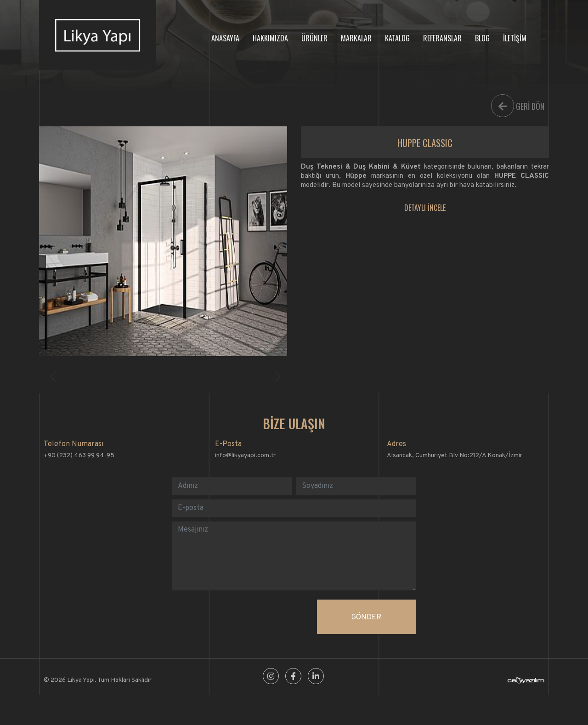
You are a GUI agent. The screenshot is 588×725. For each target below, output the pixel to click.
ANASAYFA (225, 38)
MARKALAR (356, 38)
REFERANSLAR (442, 38)
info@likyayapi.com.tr (245, 456)
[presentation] (242, 617)
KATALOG (397, 38)
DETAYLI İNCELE (425, 208)
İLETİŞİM (515, 38)
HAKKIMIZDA (270, 38)
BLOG (482, 38)
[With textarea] (294, 556)
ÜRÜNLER (314, 38)
